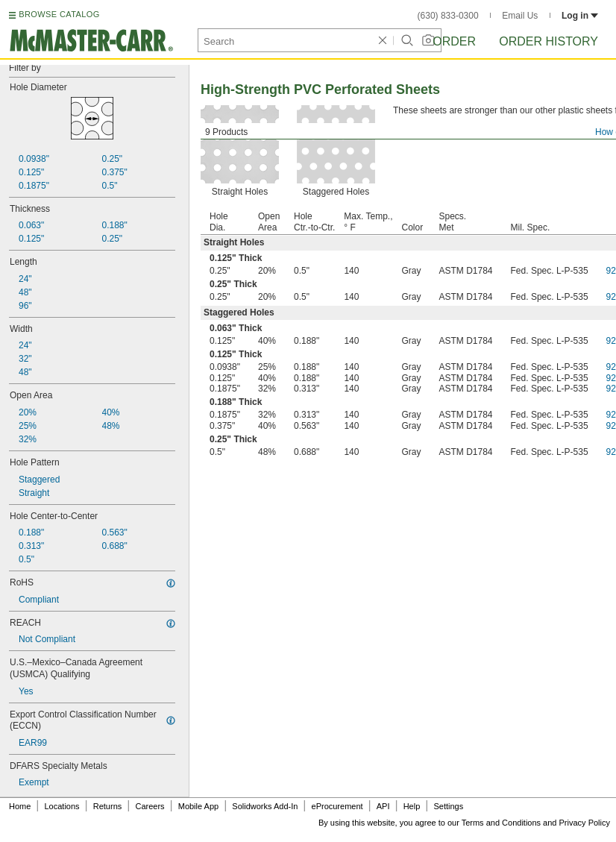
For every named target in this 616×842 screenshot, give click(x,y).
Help (412, 806)
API (383, 806)
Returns (108, 806)
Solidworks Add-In (265, 806)
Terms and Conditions (501, 823)
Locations (62, 806)
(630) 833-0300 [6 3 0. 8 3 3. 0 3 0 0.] (448, 16)
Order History (549, 41)
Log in (580, 16)
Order (454, 41)
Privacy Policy (585, 823)
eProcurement (337, 806)
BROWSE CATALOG (59, 14)
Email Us (520, 16)
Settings (448, 806)
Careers (150, 806)
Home (20, 806)
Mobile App (198, 806)
